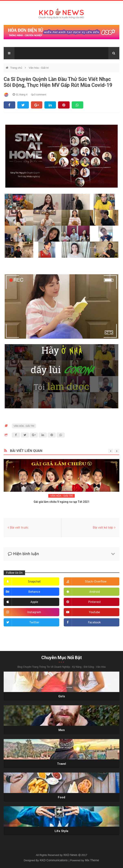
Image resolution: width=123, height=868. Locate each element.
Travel (62, 764)
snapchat (34, 582)
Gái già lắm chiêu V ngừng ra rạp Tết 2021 (62, 502)
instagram (34, 612)
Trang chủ (16, 68)
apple (34, 602)
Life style (62, 831)
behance (34, 592)
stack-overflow (96, 582)
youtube (94, 612)
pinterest (94, 602)
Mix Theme (92, 860)
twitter (34, 623)
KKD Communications (54, 860)
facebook (94, 623)
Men (62, 730)
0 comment (39, 95)
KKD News (71, 855)
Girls (62, 696)
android (94, 592)
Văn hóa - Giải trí (39, 68)
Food (62, 797)
